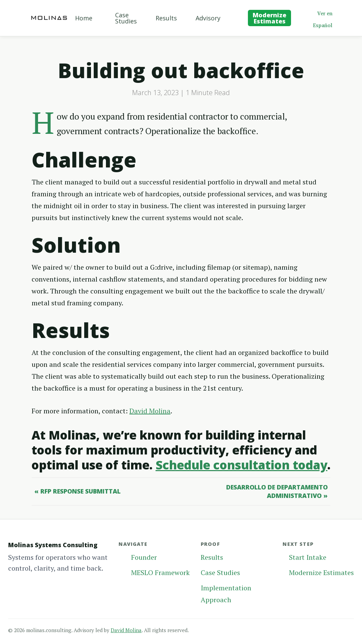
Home (84, 18)
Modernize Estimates (269, 18)
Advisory (208, 18)
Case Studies (126, 18)
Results (166, 18)
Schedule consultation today (241, 465)
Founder (144, 557)
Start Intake (308, 557)
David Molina (150, 411)
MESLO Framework (160, 573)
